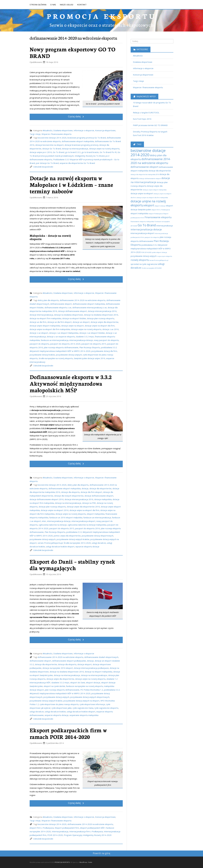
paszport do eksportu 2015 (94, 344)
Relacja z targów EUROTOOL (146, 113)
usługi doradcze (99, 543)
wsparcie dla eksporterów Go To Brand (77, 163)
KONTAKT (82, 5)
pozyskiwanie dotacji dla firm (104, 351)
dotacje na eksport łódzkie (74, 318)
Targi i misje (35, 134)
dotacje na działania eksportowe (69, 315)
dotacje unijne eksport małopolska (45, 326)
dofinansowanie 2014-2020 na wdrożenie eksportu (83, 300)
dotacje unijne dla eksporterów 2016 (83, 507)
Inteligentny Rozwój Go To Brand (90, 156)
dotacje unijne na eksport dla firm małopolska (50, 329)
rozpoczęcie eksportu (165, 256)
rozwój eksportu (140, 260)
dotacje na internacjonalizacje (75, 149)
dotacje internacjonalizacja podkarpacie (91, 668)
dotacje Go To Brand (52, 149)
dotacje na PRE (89, 503)
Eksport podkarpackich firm (67, 828)
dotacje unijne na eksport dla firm (100, 326)
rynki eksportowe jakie (62, 708)
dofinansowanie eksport (61, 304)
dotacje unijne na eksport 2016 (55, 510)
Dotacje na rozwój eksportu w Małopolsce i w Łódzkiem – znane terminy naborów (71, 184)
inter (44, 521)
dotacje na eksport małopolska (99, 672)
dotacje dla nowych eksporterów (69, 496)
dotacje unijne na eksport (72, 326)
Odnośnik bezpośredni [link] (43, 167)
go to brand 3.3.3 (73, 152)
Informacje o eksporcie (84, 130)
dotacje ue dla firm (38, 322)
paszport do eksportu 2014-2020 (65, 344)
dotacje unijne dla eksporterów (104, 322)
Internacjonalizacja (60, 831)
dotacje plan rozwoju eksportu (101, 318)
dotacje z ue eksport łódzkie (92, 333)
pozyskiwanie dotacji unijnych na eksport (81, 701)
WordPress (83, 862)
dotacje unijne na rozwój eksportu (104, 149)
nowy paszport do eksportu (106, 340)
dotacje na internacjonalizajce (94, 675)
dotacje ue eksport (81, 322)
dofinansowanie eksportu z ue (58, 307)
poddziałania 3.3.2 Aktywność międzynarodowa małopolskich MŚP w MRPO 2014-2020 (151, 248)
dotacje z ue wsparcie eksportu (61, 337)
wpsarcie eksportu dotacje (87, 547)
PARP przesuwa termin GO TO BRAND (150, 125)
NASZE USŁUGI (67, 5)
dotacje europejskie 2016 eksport (58, 668)
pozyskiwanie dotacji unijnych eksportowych (90, 697)
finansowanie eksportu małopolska (142, 222)
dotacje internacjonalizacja (41, 315)
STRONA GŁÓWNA (38, 5)
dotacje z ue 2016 (110, 329)
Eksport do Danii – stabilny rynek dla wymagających (72, 565)
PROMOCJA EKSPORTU (102, 16)
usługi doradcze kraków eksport (60, 547)
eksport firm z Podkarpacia (42, 828)
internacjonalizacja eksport (83, 521)
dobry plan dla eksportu (48, 300)
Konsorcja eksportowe (105, 130)
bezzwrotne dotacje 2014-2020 (52, 138)
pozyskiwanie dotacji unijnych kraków (73, 539)
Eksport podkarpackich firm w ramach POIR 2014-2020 (68, 733)
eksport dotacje (93, 682)
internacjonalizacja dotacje (81, 340)
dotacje (85, 488)
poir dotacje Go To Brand (47, 163)
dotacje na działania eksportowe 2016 (101, 315)
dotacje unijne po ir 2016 (41, 152)
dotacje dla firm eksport (91, 492)
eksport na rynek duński (54, 686)
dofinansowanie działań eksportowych (101, 657)
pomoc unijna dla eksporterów (67, 536)
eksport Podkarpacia (156, 214)
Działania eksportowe (63, 130)
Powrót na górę (102, 853)
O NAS (53, 5)
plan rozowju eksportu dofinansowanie (61, 347)
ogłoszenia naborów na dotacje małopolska (87, 525)
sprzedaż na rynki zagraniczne (144, 264)
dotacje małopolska (103, 499)
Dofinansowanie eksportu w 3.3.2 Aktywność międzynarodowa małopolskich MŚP (71, 383)
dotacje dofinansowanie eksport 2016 (47, 499)
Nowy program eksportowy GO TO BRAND (72, 52)
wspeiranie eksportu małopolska (84, 715)
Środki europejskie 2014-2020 (77, 543)
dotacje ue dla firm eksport (59, 322)
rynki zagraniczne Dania (83, 708)
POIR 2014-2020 (55, 835)
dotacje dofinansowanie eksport (72, 311)
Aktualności (47, 130)
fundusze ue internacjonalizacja (55, 340)
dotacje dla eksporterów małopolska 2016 (145, 174)
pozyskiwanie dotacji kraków (42, 355)
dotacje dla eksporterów (100, 488)
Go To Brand (59, 152)
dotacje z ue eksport (39, 333)
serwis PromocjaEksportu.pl (50, 543)
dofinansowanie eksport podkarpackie (69, 661)
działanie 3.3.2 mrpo (85, 337)
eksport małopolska (96, 514)
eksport (149, 205)
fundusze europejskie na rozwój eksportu (85, 686)
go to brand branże (90, 152)
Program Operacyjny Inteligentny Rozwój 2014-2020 (88, 835)
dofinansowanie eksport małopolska (78, 141)
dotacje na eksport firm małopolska (45, 318)
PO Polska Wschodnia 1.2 (92, 690)
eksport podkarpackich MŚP (92, 828)
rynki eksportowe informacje (92, 704)
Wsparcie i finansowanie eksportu (57, 134)
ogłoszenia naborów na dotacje (53, 525)
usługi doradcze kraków (55, 712)
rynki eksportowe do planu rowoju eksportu (59, 704)
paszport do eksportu (39, 344)
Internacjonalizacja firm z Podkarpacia (86, 831)
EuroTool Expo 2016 (142, 119)
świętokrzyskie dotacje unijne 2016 (90, 358)
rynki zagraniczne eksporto (106, 708)
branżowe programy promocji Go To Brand (87, 138)
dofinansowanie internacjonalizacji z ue (90, 307)
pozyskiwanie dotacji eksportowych (97, 536)
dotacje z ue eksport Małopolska (64, 333)
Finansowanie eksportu (158, 217)
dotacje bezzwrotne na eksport (49, 145)
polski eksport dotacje (160, 252)
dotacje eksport (85, 664)
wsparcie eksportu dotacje (57, 715)
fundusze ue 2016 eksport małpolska (66, 517)
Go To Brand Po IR (108, 152)
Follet (90, 862)
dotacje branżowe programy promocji (81, 145)
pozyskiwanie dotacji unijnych (69, 355)
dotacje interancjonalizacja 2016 (102, 311)
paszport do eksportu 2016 (87, 528)
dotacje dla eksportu (70, 492)
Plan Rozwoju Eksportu (90, 347)
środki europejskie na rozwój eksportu (56, 358)
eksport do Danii (78, 682)
